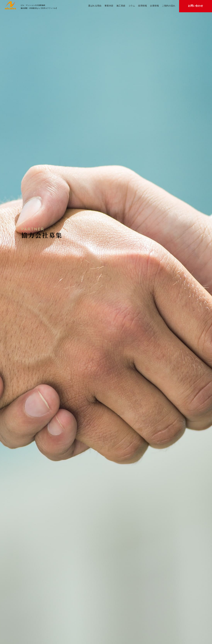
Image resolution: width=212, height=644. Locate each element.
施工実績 (121, 6)
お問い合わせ (196, 6)
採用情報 (143, 6)
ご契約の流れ (169, 6)
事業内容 (109, 6)
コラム (132, 6)
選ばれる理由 (95, 6)
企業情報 (154, 6)
